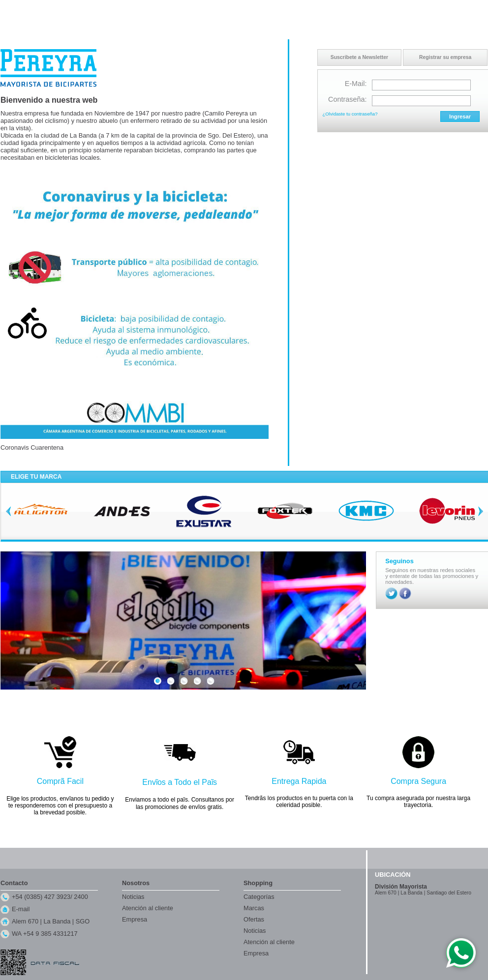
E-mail (21, 909)
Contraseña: (347, 99)
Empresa (135, 919)
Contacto (416, 9)
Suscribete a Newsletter (359, 57)
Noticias (133, 897)
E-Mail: (356, 84)
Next (481, 511)
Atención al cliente (148, 908)
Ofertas (254, 919)
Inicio (392, 9)
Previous (8, 511)
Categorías (259, 897)
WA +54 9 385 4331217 (45, 934)
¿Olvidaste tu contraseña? (350, 114)
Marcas (254, 908)
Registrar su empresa (445, 57)
